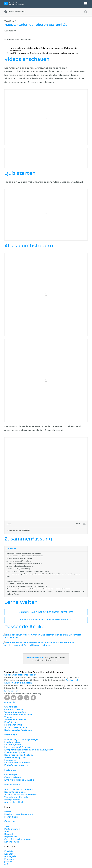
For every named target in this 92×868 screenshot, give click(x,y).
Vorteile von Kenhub (16, 797)
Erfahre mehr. (73, 680)
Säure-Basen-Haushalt (17, 763)
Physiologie (11, 735)
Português (10, 856)
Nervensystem (13, 745)
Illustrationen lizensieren (19, 814)
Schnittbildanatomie (16, 727)
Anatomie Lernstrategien (19, 789)
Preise (8, 812)
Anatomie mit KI (14, 802)
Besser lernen (12, 785)
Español (9, 854)
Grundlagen (11, 707)
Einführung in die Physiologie (21, 739)
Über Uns (10, 822)
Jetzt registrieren (35, 658)
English (9, 851)
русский (8, 862)
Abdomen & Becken (15, 720)
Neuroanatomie (13, 725)
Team (7, 826)
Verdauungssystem (15, 758)
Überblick (9, 21)
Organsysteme (13, 777)
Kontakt (9, 834)
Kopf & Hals (11, 722)
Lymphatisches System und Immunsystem (29, 750)
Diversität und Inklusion (18, 683)
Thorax (8, 717)
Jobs (7, 832)
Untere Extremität (15, 712)
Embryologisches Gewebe (19, 780)
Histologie (10, 770)
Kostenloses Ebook (15, 792)
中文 (7, 864)
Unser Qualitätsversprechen (20, 675)
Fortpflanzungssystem (17, 765)
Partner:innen (12, 829)
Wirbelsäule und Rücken (18, 715)
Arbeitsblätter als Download (20, 795)
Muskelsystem (12, 742)
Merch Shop (11, 817)
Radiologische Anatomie (18, 730)
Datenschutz (12, 842)
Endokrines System (15, 752)
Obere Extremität (14, 709)
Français (9, 859)
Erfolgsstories (12, 800)
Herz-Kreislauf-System (17, 747)
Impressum (11, 837)
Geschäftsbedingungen (17, 839)
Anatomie (10, 702)
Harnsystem (11, 760)
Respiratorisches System (19, 755)
